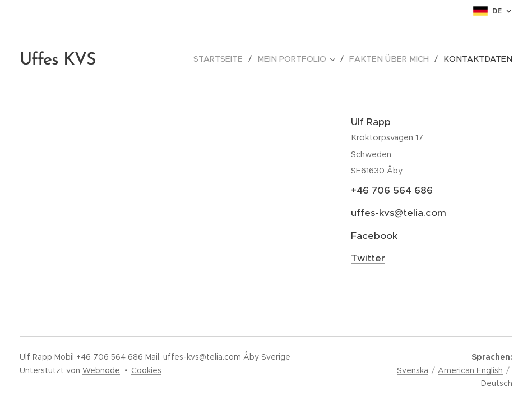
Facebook (374, 236)
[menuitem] (232, 59)
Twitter (368, 258)
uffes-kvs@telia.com (399, 213)
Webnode (101, 370)
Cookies (146, 370)
